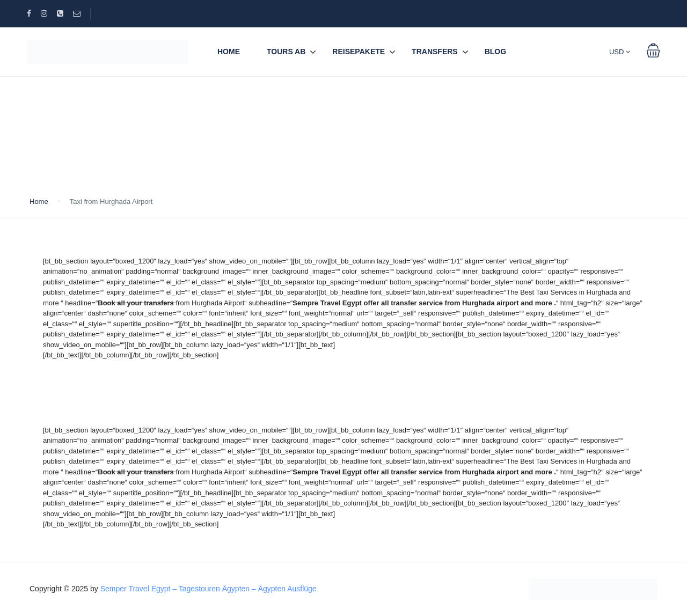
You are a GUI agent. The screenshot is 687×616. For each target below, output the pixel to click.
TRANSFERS (435, 52)
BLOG (495, 52)
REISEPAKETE (359, 52)
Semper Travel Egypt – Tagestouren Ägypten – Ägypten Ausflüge (209, 589)
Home (229, 52)
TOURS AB (286, 52)
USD (620, 52)
